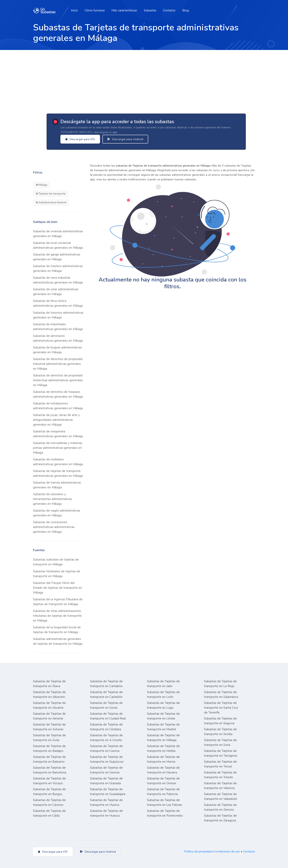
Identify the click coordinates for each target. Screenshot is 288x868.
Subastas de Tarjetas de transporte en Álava (49, 684)
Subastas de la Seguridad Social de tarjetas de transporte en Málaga (57, 630)
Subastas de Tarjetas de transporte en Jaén (163, 684)
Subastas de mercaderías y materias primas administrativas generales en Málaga (58, 448)
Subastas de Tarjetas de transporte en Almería (49, 716)
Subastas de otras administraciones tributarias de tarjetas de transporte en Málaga (57, 616)
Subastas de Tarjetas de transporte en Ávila (49, 738)
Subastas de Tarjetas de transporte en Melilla (163, 748)
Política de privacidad (198, 851)
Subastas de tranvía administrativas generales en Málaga (57, 485)
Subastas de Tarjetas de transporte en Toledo (220, 775)
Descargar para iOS (86, 139)
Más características (124, 10)
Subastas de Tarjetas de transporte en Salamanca (221, 694)
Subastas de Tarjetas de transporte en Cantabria (106, 684)
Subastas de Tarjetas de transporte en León (163, 694)
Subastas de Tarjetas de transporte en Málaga (163, 738)
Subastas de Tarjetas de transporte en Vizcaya (49, 781)
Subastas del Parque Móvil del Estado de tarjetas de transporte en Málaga (57, 588)
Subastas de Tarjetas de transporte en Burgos (49, 792)
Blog (185, 10)
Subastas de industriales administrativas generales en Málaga (58, 327)
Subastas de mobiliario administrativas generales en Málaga (58, 462)
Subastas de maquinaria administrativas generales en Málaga (58, 434)
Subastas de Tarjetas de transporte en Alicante (49, 705)
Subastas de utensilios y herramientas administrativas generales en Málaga (52, 499)
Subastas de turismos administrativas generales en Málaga (58, 315)
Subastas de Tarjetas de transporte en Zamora (220, 807)
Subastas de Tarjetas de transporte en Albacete (49, 694)
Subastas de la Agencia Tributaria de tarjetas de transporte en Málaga (58, 602)
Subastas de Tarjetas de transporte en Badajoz (49, 748)
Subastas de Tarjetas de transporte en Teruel (220, 764)
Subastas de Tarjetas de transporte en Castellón (106, 694)
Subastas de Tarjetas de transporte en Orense (163, 781)
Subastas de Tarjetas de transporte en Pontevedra (165, 813)
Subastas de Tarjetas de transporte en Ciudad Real (108, 716)
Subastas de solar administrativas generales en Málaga (56, 292)
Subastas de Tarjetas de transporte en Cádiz (49, 813)
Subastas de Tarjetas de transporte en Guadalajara (108, 792)
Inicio (74, 10)
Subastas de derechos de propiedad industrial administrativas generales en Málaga (58, 364)
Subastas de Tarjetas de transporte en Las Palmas (164, 802)
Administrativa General (51, 203)
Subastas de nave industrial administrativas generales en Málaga (58, 280)
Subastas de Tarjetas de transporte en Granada (106, 781)
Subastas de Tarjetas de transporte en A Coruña (106, 738)
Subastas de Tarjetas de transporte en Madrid (163, 727)
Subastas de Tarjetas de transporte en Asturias (49, 727)
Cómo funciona (95, 10)
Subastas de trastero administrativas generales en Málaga (58, 268)
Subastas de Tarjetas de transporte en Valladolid (220, 796)
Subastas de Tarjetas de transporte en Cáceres (49, 802)
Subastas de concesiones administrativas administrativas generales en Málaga (54, 527)
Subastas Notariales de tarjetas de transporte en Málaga (57, 574)
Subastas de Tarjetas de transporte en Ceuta (106, 705)
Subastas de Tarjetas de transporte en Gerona (106, 770)
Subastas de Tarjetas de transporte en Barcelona (50, 770)
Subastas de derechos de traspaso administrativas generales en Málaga (58, 394)
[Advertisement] (144, 80)
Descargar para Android (131, 139)
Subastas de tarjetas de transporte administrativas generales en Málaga (58, 473)
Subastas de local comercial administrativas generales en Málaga (58, 245)
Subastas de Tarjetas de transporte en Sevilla (220, 732)
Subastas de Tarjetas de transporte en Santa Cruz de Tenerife (221, 708)
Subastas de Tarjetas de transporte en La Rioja (220, 684)
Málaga (42, 185)
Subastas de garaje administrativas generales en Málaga (57, 257)
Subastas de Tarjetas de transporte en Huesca (106, 813)
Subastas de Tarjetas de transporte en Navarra (163, 770)
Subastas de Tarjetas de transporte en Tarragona (220, 753)
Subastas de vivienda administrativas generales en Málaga (58, 234)
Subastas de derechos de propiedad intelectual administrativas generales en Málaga (58, 380)
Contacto (169, 10)
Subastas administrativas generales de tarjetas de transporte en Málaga (58, 641)
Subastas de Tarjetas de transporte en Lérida (163, 716)
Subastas (150, 10)
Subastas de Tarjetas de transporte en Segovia (220, 721)
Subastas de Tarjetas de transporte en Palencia (163, 792)
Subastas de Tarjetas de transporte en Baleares (49, 759)
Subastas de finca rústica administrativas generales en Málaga (58, 303)
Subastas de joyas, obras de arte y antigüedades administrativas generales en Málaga (56, 420)
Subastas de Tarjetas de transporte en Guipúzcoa (107, 759)
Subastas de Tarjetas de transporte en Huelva (106, 802)
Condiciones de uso (227, 851)
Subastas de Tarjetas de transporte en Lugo (163, 705)
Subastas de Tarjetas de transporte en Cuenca (106, 748)
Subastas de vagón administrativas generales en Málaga (57, 513)
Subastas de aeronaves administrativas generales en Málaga (58, 338)
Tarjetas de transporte (51, 194)
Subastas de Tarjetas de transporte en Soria (220, 742)
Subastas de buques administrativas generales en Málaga (57, 350)
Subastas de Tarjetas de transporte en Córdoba (106, 727)
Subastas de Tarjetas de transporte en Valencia (220, 786)
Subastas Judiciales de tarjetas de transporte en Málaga (56, 562)
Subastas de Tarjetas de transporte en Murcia (163, 759)
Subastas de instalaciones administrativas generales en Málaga (58, 406)
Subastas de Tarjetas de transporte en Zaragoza (220, 818)
